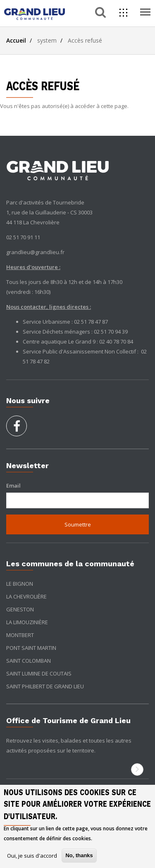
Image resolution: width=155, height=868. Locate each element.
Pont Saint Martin (31, 648)
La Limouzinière (27, 622)
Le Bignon (20, 584)
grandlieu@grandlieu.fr (35, 252)
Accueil (16, 40)
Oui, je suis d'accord (32, 856)
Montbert (20, 635)
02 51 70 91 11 (23, 237)
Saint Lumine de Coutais (39, 673)
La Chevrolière (26, 596)
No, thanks (79, 855)
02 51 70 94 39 (111, 332)
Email (13, 486)
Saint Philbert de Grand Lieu (45, 686)
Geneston (20, 609)
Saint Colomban (29, 661)
